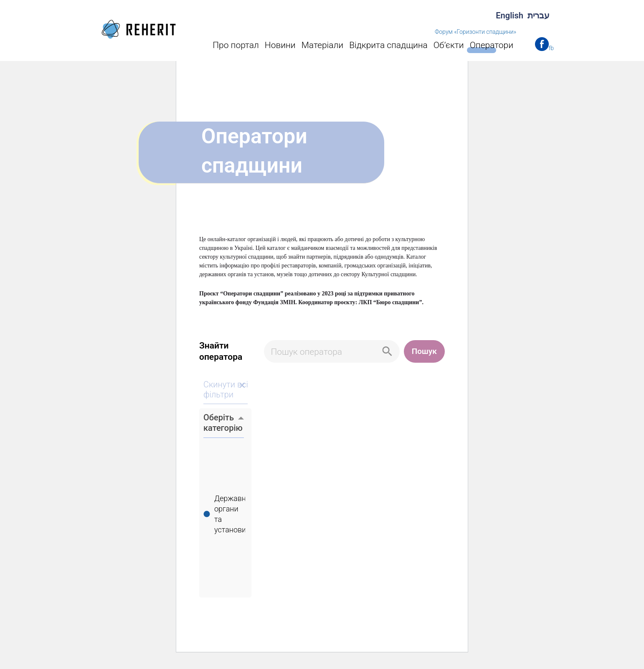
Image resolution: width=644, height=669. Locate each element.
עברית (539, 15)
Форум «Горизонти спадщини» (475, 32)
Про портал (236, 45)
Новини (280, 45)
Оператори (492, 45)
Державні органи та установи (229, 515)
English (510, 15)
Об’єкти (449, 45)
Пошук (424, 351)
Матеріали (323, 45)
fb (551, 48)
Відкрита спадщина (388, 45)
